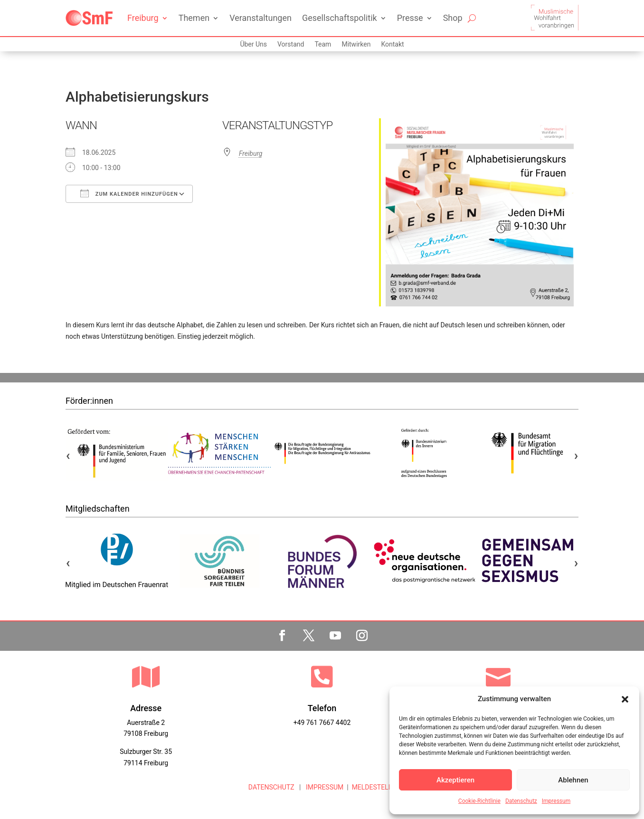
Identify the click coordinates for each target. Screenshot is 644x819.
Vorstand (291, 44)
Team (323, 44)
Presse (410, 18)
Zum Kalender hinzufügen (129, 193)
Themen (194, 18)
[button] (625, 699)
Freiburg (143, 18)
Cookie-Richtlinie (479, 801)
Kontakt (392, 44)
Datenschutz (521, 801)
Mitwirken (356, 44)
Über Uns (253, 44)
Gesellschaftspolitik (340, 18)
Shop (453, 18)
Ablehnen (573, 780)
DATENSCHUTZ (271, 787)
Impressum (556, 801)
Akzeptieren (455, 780)
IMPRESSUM (324, 787)
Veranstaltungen (260, 18)
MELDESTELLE (374, 787)
